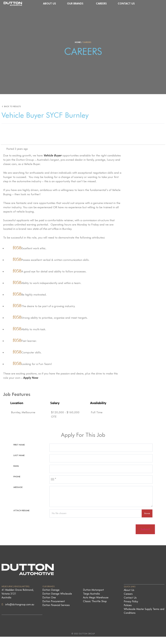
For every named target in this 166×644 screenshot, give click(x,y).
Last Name (19, 456)
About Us (71, 4)
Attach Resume (21, 515)
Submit (145, 536)
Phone (17, 479)
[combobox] (53, 483)
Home (78, 42)
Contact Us (148, 4)
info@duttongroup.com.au (19, 612)
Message (18, 491)
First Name (19, 445)
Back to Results (13, 106)
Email (16, 468)
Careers (123, 4)
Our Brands (98, 4)
